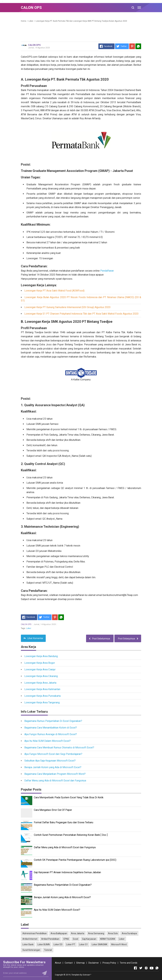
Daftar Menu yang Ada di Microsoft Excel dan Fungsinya (55, 781)
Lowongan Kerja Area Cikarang (41, 676)
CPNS (66, 939)
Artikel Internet (30, 939)
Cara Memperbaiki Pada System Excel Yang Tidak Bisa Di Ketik (69, 797)
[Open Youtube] (152, 968)
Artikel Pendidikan (50, 939)
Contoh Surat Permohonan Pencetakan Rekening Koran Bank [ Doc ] (71, 835)
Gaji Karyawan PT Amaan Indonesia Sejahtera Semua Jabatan (67, 872)
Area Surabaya (129, 933)
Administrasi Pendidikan (35, 933)
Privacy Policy (109, 963)
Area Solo (113, 933)
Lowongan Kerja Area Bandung (41, 656)
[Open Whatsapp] (157, 968)
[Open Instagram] (146, 968)
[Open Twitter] (141, 968)
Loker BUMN (44, 944)
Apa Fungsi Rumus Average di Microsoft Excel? (51, 734)
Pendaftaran (107, 271)
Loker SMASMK (100, 944)
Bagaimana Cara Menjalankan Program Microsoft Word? (55, 774)
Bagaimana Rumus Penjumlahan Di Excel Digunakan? (53, 721)
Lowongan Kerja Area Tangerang (42, 702)
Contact (69, 963)
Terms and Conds (129, 963)
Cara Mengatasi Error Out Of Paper (53, 810)
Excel (76, 939)
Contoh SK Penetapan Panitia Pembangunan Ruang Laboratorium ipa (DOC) (75, 860)
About (58, 963)
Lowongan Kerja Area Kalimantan (42, 689)
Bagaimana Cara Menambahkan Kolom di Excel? (51, 728)
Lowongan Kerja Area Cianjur (40, 669)
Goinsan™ (87, 975)
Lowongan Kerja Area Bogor (40, 663)
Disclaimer (94, 963)
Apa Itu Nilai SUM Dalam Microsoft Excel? (48, 741)
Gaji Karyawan (89, 939)
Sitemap (81, 963)
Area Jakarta (78, 933)
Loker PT (71, 944)
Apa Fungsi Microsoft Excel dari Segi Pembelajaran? (53, 754)
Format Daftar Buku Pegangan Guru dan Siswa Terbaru (64, 822)
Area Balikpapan (59, 933)
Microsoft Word (119, 944)
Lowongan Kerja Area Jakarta (40, 683)
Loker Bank (28, 944)
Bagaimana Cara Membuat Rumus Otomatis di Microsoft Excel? (59, 748)
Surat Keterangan (31, 950)
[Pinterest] (132, 46)
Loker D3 (58, 944)
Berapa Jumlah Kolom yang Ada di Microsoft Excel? (53, 767)
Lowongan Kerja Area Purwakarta (42, 696)
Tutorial (48, 950)
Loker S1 (83, 944)
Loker (29, 628)
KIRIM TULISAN (108, 939)
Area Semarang (96, 933)
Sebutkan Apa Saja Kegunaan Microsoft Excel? (50, 761)
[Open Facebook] (135, 968)
